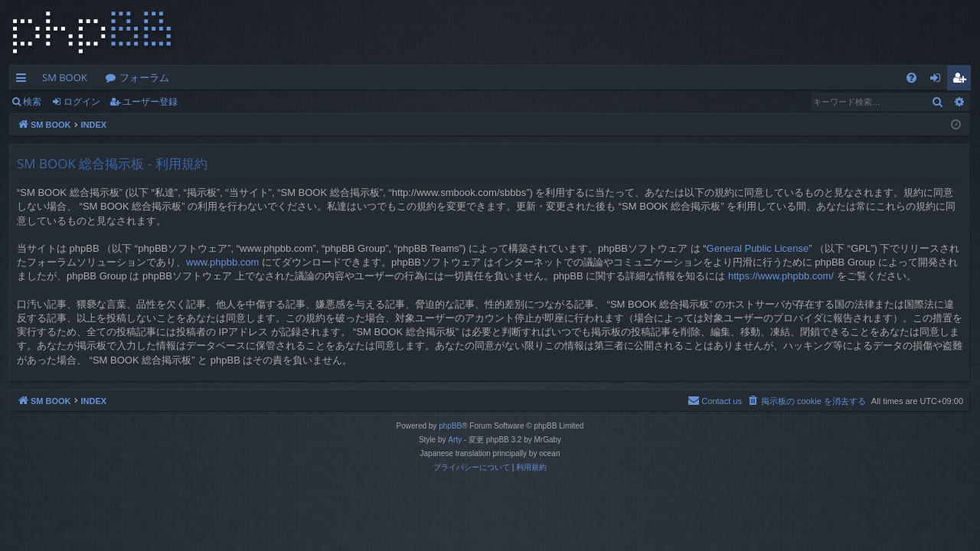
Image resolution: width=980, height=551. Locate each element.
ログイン (82, 101)
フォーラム (144, 77)
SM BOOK (65, 77)
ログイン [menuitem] (939, 80)
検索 (32, 101)
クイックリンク (24, 80)
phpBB (450, 426)
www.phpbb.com (222, 262)
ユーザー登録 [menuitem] (963, 80)
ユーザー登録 (150, 101)
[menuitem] (911, 78)
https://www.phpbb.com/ (781, 276)
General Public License (758, 248)
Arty (455, 440)
